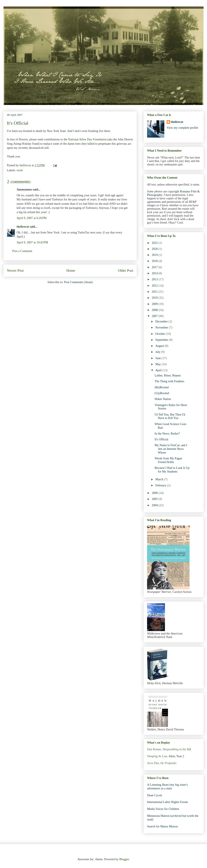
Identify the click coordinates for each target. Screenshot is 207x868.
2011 (155, 292)
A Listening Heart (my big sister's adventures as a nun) (167, 787)
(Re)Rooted (162, 387)
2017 (155, 267)
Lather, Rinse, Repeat (168, 375)
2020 (155, 249)
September (162, 340)
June (158, 358)
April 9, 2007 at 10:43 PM (32, 242)
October (161, 334)
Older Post (126, 271)
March (160, 479)
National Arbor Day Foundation (87, 139)
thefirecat (23, 227)
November (162, 328)
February (161, 485)
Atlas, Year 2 (176, 756)
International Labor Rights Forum (167, 802)
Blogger (124, 859)
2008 (155, 310)
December (162, 321)
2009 (155, 304)
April (159, 370)
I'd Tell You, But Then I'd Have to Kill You (170, 416)
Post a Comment (22, 251)
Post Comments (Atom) (78, 282)
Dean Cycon (155, 795)
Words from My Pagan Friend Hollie (168, 460)
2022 (155, 243)
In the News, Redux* (167, 434)
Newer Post (15, 271)
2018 (155, 261)
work (20, 170)
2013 (155, 279)
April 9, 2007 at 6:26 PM (32, 218)
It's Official (161, 439)
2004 (155, 505)
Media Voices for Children (163, 809)
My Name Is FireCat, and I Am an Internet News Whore (171, 449)
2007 (155, 316)
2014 (155, 273)
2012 (155, 286)
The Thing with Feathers (169, 381)
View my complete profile (183, 128)
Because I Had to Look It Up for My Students (172, 470)
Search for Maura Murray (162, 826)
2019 (155, 255)
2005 (155, 499)
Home (71, 271)
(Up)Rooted (162, 393)
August (160, 346)
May (158, 364)
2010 (155, 298)
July (158, 352)
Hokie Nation (163, 399)
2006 (155, 493)
